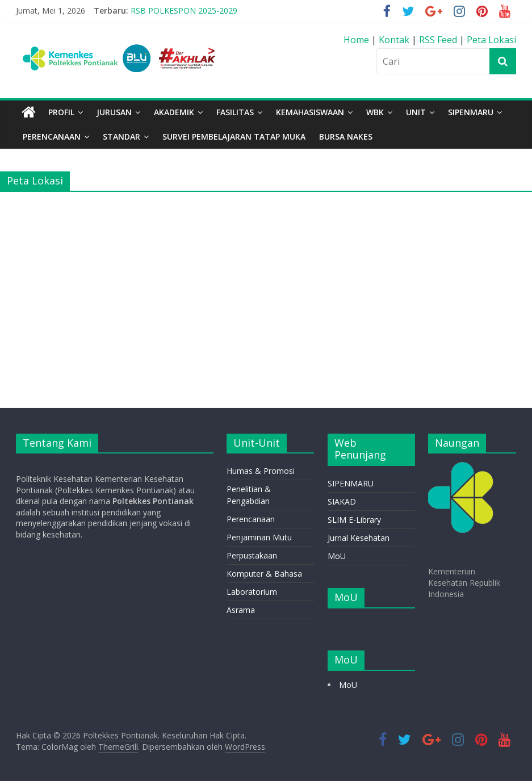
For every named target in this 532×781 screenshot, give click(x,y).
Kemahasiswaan (310, 112)
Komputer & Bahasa (264, 574)
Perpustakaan (252, 555)
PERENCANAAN (52, 137)
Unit (416, 112)
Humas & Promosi (261, 471)
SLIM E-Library (354, 520)
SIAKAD (342, 501)
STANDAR (122, 137)
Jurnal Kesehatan (359, 538)
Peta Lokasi (491, 40)
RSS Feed (438, 40)
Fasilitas (235, 112)
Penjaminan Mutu (259, 537)
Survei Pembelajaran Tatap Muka (234, 137)
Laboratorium (252, 592)
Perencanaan (251, 519)
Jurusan (114, 112)
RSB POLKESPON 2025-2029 (184, 11)
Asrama (241, 610)
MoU (337, 556)
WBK (375, 112)
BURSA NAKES (346, 137)
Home (357, 40)
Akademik (174, 112)
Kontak (395, 40)
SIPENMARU (471, 112)
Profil (61, 112)
